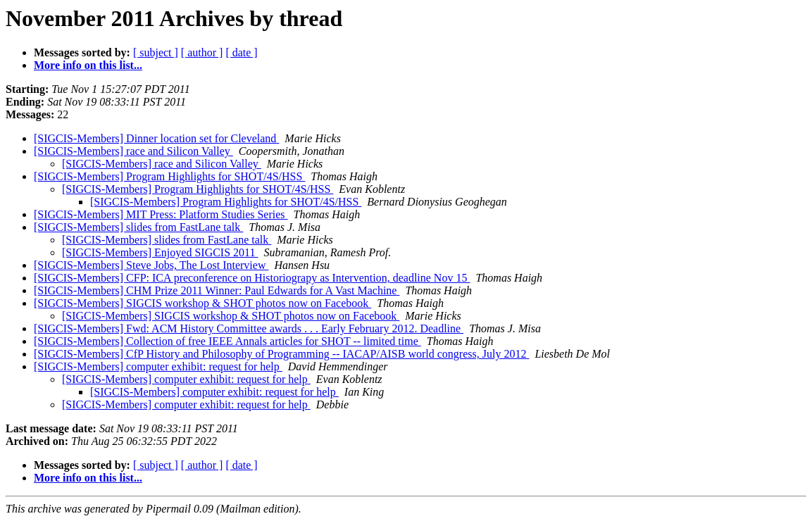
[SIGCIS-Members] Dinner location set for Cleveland (156, 138)
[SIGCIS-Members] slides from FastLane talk (138, 227)
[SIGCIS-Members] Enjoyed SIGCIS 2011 (160, 252)
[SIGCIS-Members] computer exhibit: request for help (158, 366)
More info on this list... (88, 65)
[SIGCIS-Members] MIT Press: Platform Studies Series (161, 214)
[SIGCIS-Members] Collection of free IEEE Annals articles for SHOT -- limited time (227, 341)
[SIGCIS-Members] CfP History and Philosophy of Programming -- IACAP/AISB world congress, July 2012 (281, 354)
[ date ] (241, 52)
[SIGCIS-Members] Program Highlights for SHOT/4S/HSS (169, 176)
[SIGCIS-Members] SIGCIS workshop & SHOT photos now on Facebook (202, 303)
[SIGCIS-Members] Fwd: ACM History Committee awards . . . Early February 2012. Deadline (249, 328)
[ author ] (202, 52)
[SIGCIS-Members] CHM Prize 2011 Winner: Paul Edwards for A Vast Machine (217, 290)
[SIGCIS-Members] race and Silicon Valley (133, 151)
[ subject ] (156, 52)
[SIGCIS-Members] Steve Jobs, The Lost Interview (151, 265)
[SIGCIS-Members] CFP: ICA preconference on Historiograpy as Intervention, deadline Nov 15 (252, 278)
